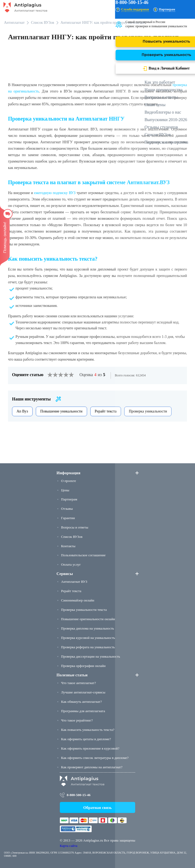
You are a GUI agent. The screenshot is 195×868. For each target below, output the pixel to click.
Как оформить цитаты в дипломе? (86, 739)
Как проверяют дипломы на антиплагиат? (92, 767)
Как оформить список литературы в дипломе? (95, 758)
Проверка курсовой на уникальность (88, 638)
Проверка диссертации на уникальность (91, 656)
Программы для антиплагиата (83, 711)
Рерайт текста (106, 411)
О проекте (69, 481)
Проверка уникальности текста (84, 610)
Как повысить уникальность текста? (88, 730)
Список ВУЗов (72, 537)
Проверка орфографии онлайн (83, 666)
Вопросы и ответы (75, 527)
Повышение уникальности (61, 411)
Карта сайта (69, 846)
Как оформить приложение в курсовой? (90, 748)
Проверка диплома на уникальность (88, 628)
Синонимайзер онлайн (78, 600)
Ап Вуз (22, 411)
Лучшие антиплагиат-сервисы (83, 692)
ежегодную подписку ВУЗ (55, 193)
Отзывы (67, 509)
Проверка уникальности (148, 411)
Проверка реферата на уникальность (88, 647)
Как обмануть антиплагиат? (82, 702)
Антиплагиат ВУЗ (74, 582)
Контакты (68, 546)
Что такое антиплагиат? (79, 683)
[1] (50, 375)
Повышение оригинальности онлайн (88, 619)
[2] (53, 375)
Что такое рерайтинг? (77, 720)
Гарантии (68, 518)
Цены (65, 490)
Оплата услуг (71, 564)
